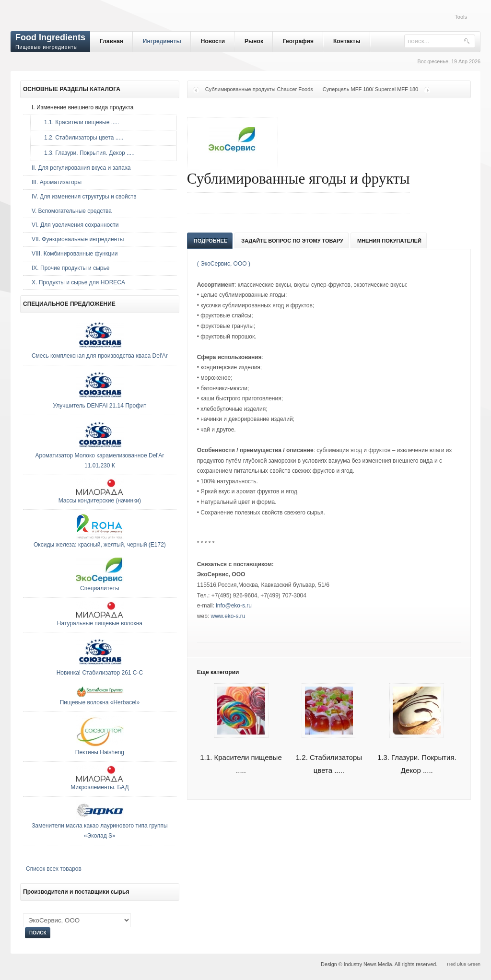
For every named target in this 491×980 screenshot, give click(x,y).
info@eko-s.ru (234, 606)
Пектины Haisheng (100, 752)
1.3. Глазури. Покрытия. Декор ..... (87, 153)
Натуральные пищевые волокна (100, 623)
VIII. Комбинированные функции (75, 254)
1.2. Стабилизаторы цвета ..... (81, 138)
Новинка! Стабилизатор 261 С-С (100, 673)
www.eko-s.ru (228, 616)
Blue (462, 964)
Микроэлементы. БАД (99, 787)
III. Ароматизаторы (57, 182)
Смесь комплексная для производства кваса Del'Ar (100, 356)
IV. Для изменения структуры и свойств (84, 197)
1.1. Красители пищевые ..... (79, 122)
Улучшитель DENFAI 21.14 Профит (100, 406)
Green (474, 964)
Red (451, 964)
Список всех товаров (54, 869)
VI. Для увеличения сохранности (75, 225)
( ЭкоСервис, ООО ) (224, 264)
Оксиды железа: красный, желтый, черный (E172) (100, 545)
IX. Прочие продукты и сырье (70, 268)
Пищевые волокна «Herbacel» (100, 702)
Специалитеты (100, 588)
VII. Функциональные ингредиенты (78, 239)
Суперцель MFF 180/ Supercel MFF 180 (370, 89)
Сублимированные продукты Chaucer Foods (259, 89)
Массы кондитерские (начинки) (100, 501)
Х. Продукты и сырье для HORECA (78, 282)
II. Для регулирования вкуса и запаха (81, 168)
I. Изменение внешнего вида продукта (83, 107)
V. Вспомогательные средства (72, 211)
